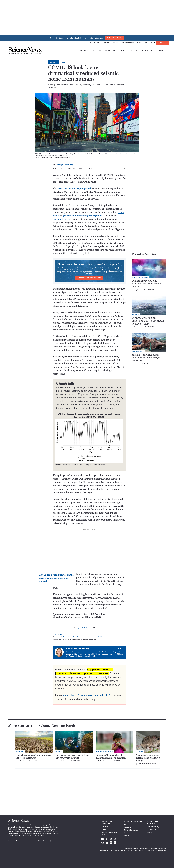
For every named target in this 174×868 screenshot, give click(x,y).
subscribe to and (87, 695)
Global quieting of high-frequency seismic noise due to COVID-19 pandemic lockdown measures (92, 637)
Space (161, 51)
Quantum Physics (140, 277)
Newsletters (128, 827)
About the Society (153, 827)
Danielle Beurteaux (64, 761)
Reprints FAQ (93, 617)
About (116, 43)
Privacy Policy (162, 850)
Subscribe (105, 827)
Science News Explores (18, 841)
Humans (111, 51)
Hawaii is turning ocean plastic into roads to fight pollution (146, 358)
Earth (134, 51)
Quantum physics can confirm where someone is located (147, 284)
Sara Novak (137, 364)
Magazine (95, 43)
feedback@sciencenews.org (70, 617)
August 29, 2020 (82, 628)
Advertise (127, 833)
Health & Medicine (104, 752)
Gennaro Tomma (139, 327)
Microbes (20, 752)
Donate (163, 43)
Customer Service (107, 835)
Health (97, 51)
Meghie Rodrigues (103, 761)
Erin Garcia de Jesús (24, 761)
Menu (106, 43)
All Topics (82, 51)
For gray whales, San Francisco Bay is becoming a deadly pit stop (148, 321)
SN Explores (128, 43)
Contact (127, 836)
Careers (150, 835)
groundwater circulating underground (82, 216)
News (53, 62)
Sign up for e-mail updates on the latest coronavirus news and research (56, 578)
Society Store (152, 829)
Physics (148, 51)
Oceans (59, 752)
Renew (104, 829)
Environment (138, 351)
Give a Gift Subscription (109, 832)
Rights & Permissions (131, 830)
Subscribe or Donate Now (89, 278)
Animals (136, 314)
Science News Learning (41, 841)
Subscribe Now (114, 38)
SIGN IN (152, 43)
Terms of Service (150, 850)
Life (123, 51)
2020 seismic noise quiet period (74, 189)
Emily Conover (138, 290)
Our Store (142, 43)
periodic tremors (62, 219)
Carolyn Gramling (64, 165)
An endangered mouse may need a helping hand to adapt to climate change (153, 758)
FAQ (126, 825)
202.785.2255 (139, 850)
